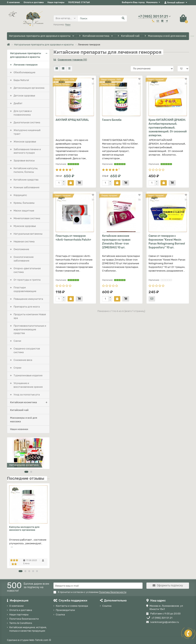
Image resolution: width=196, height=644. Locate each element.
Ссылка (60, 615)
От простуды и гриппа (27, 280)
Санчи (17, 341)
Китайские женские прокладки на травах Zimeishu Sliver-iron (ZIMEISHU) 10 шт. (116, 242)
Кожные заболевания (26, 187)
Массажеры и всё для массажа (165, 36)
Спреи (17, 368)
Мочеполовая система (27, 218)
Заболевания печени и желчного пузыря (27, 151)
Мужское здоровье (25, 226)
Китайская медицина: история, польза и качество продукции (28, 629)
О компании (13, 2)
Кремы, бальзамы (24, 203)
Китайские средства (26, 180)
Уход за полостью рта (27, 395)
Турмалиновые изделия (28, 375)
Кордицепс (20, 195)
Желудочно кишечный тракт (27, 132)
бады (68, 25)
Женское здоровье (25, 142)
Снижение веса (23, 360)
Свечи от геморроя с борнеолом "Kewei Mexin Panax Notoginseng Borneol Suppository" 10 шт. (167, 242)
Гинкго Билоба (112, 120)
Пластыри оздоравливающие (25, 289)
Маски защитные (24, 211)
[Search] (102, 18)
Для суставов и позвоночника (23, 113)
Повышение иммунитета (28, 299)
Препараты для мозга (27, 307)
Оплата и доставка (34, 2)
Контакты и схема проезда (72, 606)
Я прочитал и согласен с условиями (90, 592)
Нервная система (24, 241)
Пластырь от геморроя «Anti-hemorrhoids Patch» (73, 238)
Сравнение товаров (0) (70, 60)
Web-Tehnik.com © (40, 640)
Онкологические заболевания (24, 259)
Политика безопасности (24, 619)
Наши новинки (19, 429)
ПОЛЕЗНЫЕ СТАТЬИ (79, 2)
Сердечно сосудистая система (27, 350)
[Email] (98, 586)
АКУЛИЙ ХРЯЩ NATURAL (72, 120)
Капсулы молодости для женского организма (24, 528)
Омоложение (21, 249)
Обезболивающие (24, 72)
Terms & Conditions (21, 623)
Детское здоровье (24, 96)
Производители (65, 610)
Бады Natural (21, 80)
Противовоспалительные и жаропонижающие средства (30, 329)
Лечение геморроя (25, 65)
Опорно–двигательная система (27, 270)
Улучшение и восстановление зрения (28, 385)
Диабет (18, 103)
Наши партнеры (56, 2)
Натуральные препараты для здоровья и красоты (40, 36)
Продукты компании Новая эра (30, 316)
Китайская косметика (94, 36)
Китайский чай (128, 36)
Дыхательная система (27, 122)
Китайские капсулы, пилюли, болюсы (26, 170)
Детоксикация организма (29, 88)
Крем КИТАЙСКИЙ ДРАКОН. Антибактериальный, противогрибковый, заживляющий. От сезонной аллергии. (168, 128)
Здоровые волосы (24, 161)
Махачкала (152, 2)
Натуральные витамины (28, 234)
